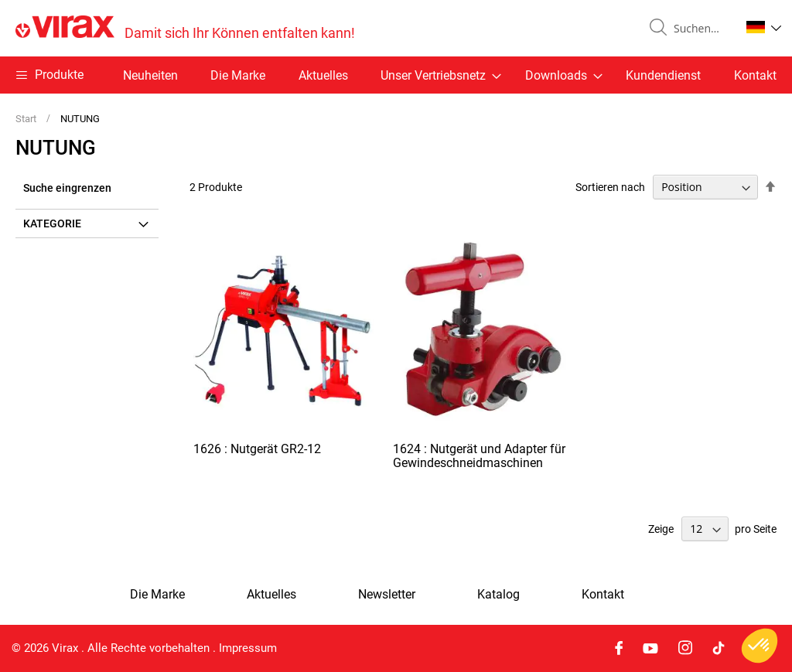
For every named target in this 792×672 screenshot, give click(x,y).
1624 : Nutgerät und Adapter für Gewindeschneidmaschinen (479, 456)
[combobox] (701, 29)
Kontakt (755, 75)
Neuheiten (150, 75)
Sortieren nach (610, 187)
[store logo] (185, 28)
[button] (764, 27)
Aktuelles (323, 75)
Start (27, 119)
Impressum (248, 648)
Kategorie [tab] (52, 223)
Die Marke (238, 75)
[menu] (396, 75)
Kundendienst (663, 75)
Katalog (498, 595)
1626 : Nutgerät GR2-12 (257, 449)
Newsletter (387, 595)
